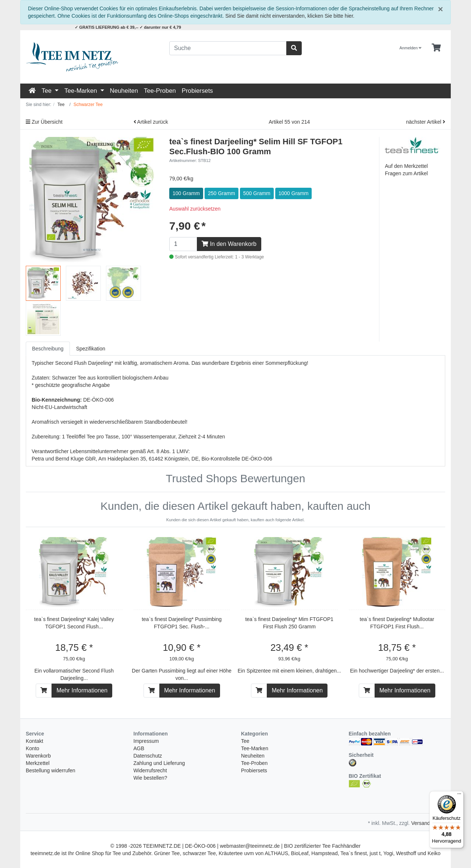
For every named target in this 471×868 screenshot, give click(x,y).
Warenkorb (38, 756)
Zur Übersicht (44, 122)
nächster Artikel (426, 122)
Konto (33, 748)
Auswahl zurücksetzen (195, 209)
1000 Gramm (294, 193)
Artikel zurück (151, 122)
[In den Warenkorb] (44, 691)
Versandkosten (428, 823)
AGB (139, 748)
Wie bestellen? (150, 778)
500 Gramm (257, 193)
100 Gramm (186, 193)
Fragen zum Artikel (406, 173)
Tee (47, 91)
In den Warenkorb (229, 244)
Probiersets (197, 91)
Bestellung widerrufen (51, 770)
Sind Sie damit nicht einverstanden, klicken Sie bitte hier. (290, 16)
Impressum (146, 741)
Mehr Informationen (82, 690)
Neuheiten (124, 91)
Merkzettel (38, 763)
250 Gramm (222, 193)
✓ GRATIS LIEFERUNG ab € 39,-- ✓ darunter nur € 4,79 (128, 27)
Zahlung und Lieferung (159, 763)
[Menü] (459, 795)
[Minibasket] (436, 48)
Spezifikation (91, 349)
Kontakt (34, 741)
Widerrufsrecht (150, 770)
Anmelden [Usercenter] (411, 48)
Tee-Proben (160, 91)
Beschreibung (48, 349)
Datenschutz (148, 756)
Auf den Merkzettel (406, 166)
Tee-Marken (82, 91)
